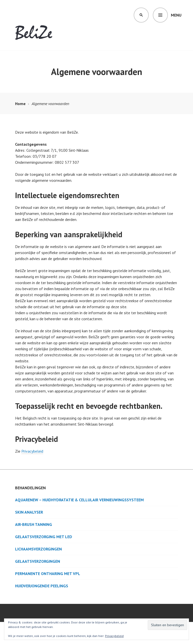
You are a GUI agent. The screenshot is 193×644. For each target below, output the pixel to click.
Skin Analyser (29, 512)
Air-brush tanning (34, 524)
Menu (176, 15)
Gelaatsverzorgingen (38, 561)
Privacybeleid (32, 451)
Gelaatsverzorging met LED (44, 537)
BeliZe (34, 34)
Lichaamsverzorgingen (38, 549)
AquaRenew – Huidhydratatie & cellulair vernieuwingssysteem (79, 500)
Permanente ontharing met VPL (48, 574)
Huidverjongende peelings (42, 586)
